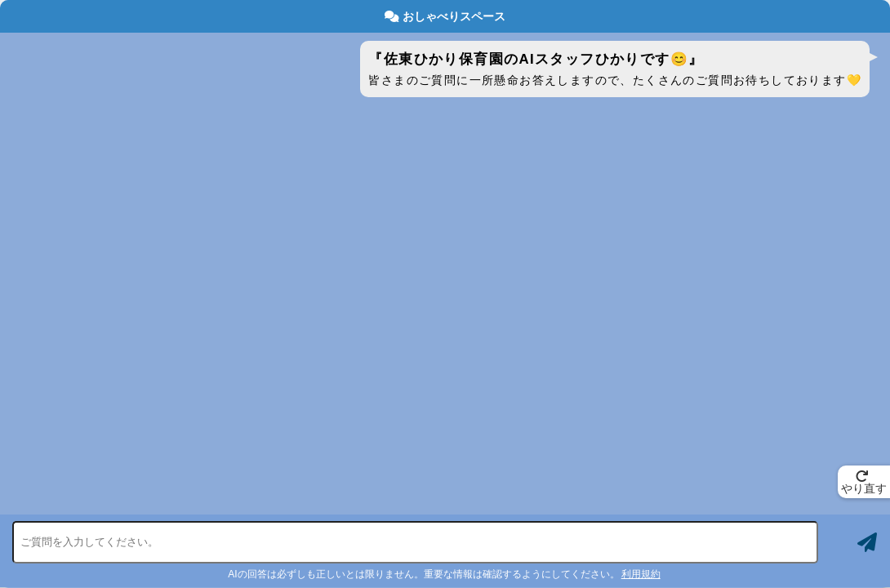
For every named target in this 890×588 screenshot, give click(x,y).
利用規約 (641, 574)
